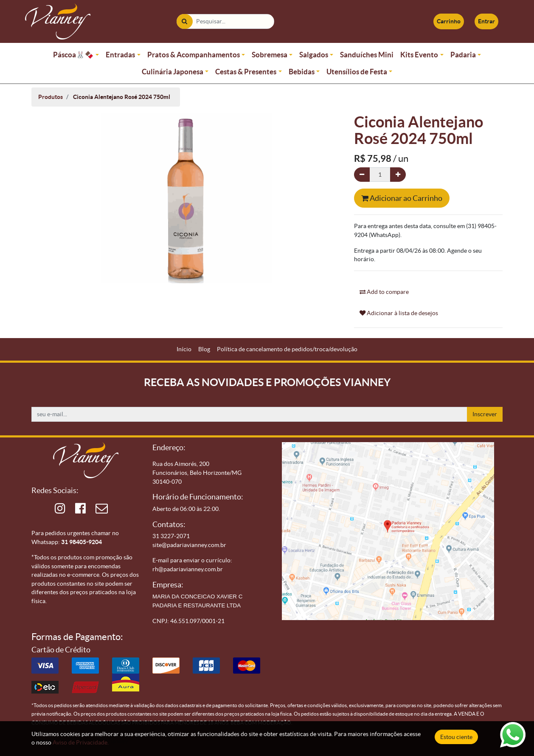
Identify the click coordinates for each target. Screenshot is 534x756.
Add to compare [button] (384, 292)
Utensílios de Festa (357, 72)
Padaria (463, 55)
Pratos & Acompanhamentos (194, 55)
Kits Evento (419, 55)
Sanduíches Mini (367, 55)
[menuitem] (184, 349)
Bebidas (302, 72)
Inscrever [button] (485, 414)
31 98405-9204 (82, 542)
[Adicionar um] (398, 175)
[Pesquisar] (184, 21)
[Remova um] (362, 175)
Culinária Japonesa (173, 72)
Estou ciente (456, 737)
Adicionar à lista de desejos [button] (399, 313)
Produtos (51, 97)
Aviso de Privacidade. (81, 742)
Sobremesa (270, 55)
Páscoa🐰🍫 (73, 55)
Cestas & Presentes (246, 72)
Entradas (120, 55)
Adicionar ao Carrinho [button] (402, 198)
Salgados (314, 55)
